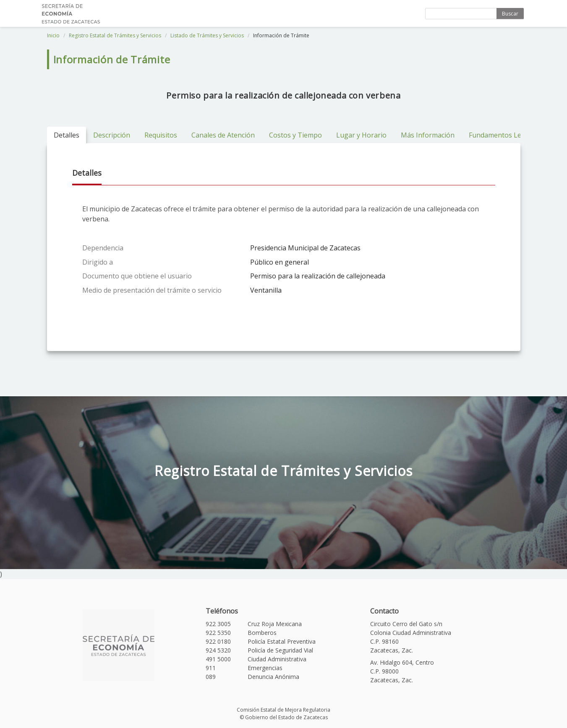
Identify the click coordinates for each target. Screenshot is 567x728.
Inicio (53, 35)
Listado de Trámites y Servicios (207, 35)
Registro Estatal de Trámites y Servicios (115, 35)
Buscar (510, 14)
